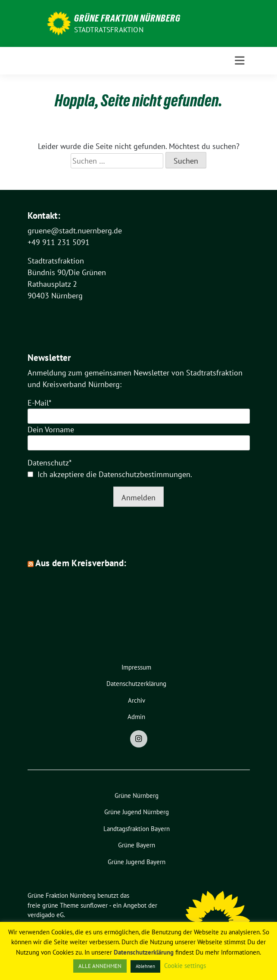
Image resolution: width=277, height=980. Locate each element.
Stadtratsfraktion (109, 30)
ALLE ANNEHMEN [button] (100, 966)
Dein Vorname (51, 430)
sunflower (94, 905)
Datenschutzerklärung (144, 952)
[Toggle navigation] (240, 61)
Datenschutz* (50, 463)
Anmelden (138, 498)
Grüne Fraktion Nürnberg (127, 18)
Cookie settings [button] (185, 966)
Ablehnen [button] (145, 966)
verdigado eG (46, 915)
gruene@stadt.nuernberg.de (75, 231)
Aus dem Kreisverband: (81, 563)
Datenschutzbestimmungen (145, 474)
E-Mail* (39, 403)
